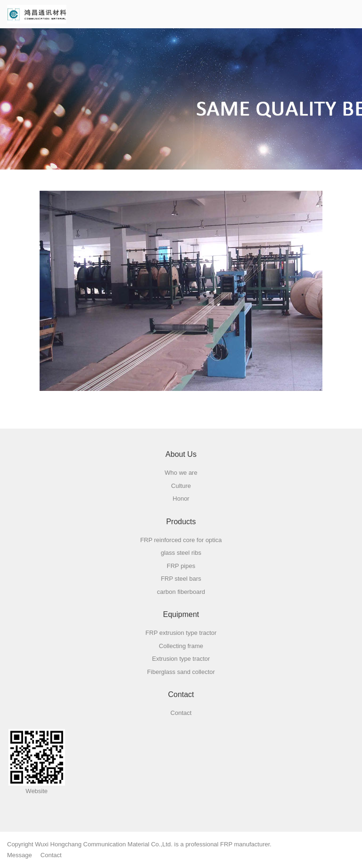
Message (20, 855)
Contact (51, 855)
